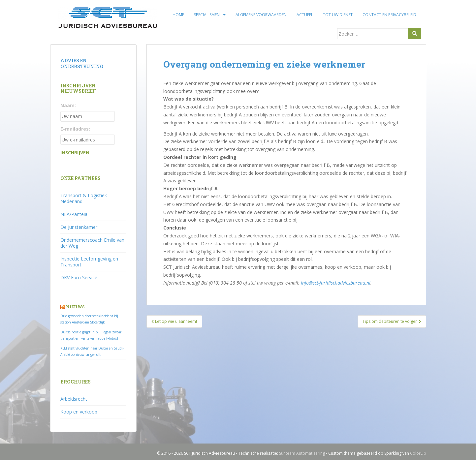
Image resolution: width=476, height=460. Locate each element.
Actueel (305, 15)
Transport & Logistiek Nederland (84, 198)
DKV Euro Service (79, 277)
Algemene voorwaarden (261, 15)
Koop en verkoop (79, 412)
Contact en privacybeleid (389, 15)
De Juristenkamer (79, 227)
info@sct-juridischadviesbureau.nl (336, 283)
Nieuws (75, 307)
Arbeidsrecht (74, 399)
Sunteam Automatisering (302, 453)
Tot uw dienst (338, 15)
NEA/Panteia (74, 214)
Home (178, 15)
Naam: (68, 105)
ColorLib (418, 453)
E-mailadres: (75, 129)
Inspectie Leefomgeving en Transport (89, 262)
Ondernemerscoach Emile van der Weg (92, 243)
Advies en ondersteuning (82, 63)
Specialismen (207, 15)
